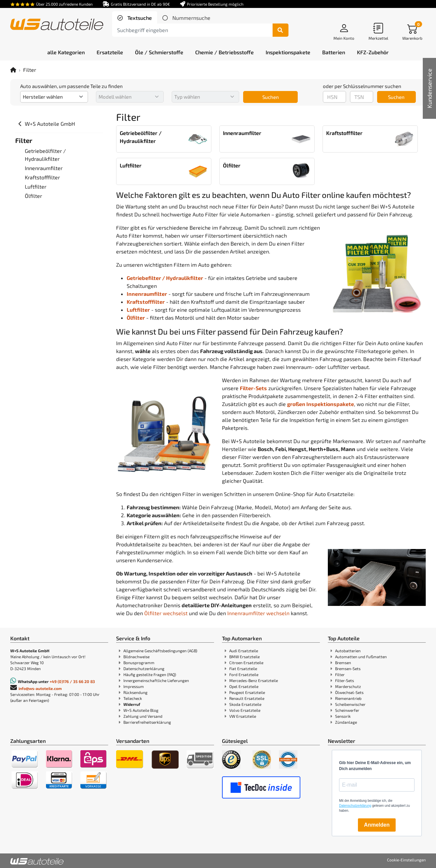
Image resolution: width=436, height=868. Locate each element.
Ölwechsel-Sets (349, 692)
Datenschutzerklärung (144, 668)
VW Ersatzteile (243, 716)
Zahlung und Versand (143, 716)
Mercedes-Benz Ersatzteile (254, 680)
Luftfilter (138, 310)
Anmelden (377, 825)
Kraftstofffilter (146, 302)
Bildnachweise (136, 657)
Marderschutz (348, 686)
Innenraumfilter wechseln (258, 613)
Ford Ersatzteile (244, 674)
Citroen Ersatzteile (246, 662)
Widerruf (132, 704)
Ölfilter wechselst (166, 613)
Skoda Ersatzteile (245, 704)
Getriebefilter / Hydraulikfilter (165, 278)
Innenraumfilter (147, 294)
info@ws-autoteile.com (40, 688)
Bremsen (343, 662)
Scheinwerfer (347, 710)
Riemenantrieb (348, 698)
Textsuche (139, 18)
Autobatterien (348, 651)
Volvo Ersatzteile (245, 710)
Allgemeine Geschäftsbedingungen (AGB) (160, 651)
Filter (340, 674)
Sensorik (343, 716)
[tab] (135, 18)
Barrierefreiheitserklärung (147, 722)
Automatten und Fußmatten (361, 657)
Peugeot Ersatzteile (247, 692)
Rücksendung (135, 692)
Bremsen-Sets (348, 668)
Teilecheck (133, 698)
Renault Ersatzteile (247, 698)
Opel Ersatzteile (244, 686)
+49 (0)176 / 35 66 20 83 (72, 681)
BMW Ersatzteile (244, 657)
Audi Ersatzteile (244, 651)
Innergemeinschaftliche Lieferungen (156, 680)
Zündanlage (346, 722)
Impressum (134, 686)
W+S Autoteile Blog (141, 710)
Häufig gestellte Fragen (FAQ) (150, 674)
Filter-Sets (345, 680)
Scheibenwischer (350, 704)
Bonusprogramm (139, 662)
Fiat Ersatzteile (243, 668)
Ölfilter (136, 318)
